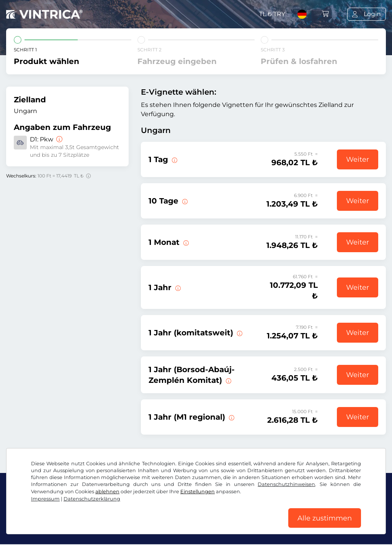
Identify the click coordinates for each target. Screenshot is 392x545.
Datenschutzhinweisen (286, 484)
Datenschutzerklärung (92, 498)
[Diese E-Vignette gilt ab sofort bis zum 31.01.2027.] (177, 287)
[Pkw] (59, 139)
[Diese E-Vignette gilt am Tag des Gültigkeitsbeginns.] (174, 159)
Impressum (45, 498)
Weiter (358, 159)
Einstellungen (198, 491)
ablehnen (107, 491)
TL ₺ (272, 14)
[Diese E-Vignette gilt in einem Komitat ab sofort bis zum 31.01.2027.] (239, 333)
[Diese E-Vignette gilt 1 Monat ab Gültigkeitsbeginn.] (185, 242)
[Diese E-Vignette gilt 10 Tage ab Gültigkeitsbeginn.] (184, 201)
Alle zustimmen (325, 518)
